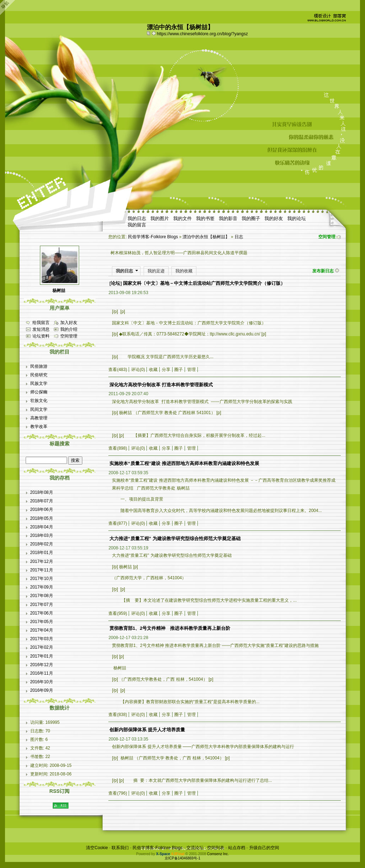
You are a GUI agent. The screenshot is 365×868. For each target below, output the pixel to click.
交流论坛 (195, 848)
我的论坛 (297, 218)
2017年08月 (42, 596)
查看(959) (118, 613)
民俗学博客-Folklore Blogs (153, 237)
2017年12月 (42, 561)
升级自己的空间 (264, 848)
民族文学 (39, 383)
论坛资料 (41, 336)
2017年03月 (42, 639)
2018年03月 (42, 535)
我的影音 (228, 218)
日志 (239, 237)
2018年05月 (42, 518)
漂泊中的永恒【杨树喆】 (206, 237)
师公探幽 (39, 392)
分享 (166, 370)
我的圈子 (251, 218)
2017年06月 (42, 613)
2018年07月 (42, 501)
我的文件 (182, 218)
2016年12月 (42, 665)
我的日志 (137, 218)
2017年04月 (42, 630)
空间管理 (327, 237)
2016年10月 (42, 682)
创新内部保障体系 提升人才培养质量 (147, 730)
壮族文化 (39, 401)
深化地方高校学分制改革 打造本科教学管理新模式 (161, 385)
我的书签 (205, 218)
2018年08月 (42, 492)
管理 (191, 370)
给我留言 (41, 323)
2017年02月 (42, 647)
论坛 (115, 283)
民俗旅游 (39, 366)
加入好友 (69, 323)
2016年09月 (42, 690)
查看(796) (118, 793)
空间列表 (216, 848)
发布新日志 (323, 271)
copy (149, 33)
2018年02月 (42, 544)
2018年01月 (42, 553)
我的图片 (160, 218)
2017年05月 (42, 622)
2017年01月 (42, 656)
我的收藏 (184, 271)
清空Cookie (97, 848)
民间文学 (39, 409)
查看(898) (118, 448)
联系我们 (120, 848)
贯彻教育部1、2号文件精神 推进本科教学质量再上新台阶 (170, 628)
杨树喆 (59, 291)
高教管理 (39, 418)
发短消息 (41, 329)
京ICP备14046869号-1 (182, 858)
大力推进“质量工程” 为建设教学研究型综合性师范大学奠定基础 (175, 538)
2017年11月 (42, 570)
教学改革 (39, 427)
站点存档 (237, 848)
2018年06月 (42, 509)
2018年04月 (42, 527)
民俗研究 (39, 375)
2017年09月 (42, 587)
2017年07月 (42, 605)
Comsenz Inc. (218, 854)
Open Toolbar (9, 8)
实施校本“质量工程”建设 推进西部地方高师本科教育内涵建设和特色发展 (184, 463)
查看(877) (118, 523)
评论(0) (138, 370)
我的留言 (137, 225)
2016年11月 (42, 673)
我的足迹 (156, 271)
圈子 (179, 370)
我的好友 (274, 218)
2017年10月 (42, 579)
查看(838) (118, 715)
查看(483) (118, 370)
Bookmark (154, 33)
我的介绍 (69, 329)
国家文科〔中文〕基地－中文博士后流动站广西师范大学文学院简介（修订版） (204, 283)
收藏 (153, 370)
